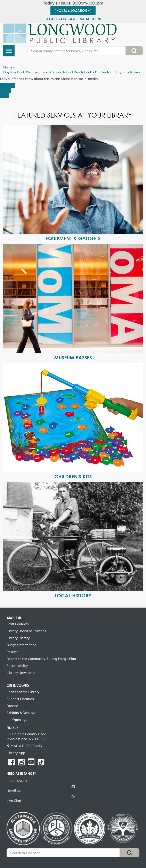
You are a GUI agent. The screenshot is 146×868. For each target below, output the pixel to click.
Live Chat (14, 801)
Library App (16, 753)
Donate (12, 706)
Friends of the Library (23, 692)
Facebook (7, 86)
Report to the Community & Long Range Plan (41, 659)
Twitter (6, 91)
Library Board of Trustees (26, 631)
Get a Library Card (60, 19)
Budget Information (22, 645)
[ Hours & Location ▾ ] (73, 11)
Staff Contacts (18, 624)
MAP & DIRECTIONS (26, 746)
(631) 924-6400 (19, 781)
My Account (91, 19)
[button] (73, 3)
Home (8, 67)
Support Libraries (20, 699)
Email (4, 95)
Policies (12, 652)
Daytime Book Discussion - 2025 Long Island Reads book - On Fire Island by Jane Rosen (72, 72)
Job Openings (17, 720)
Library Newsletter (21, 673)
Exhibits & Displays (21, 713)
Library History (18, 638)
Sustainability (17, 666)
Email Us (14, 790)
